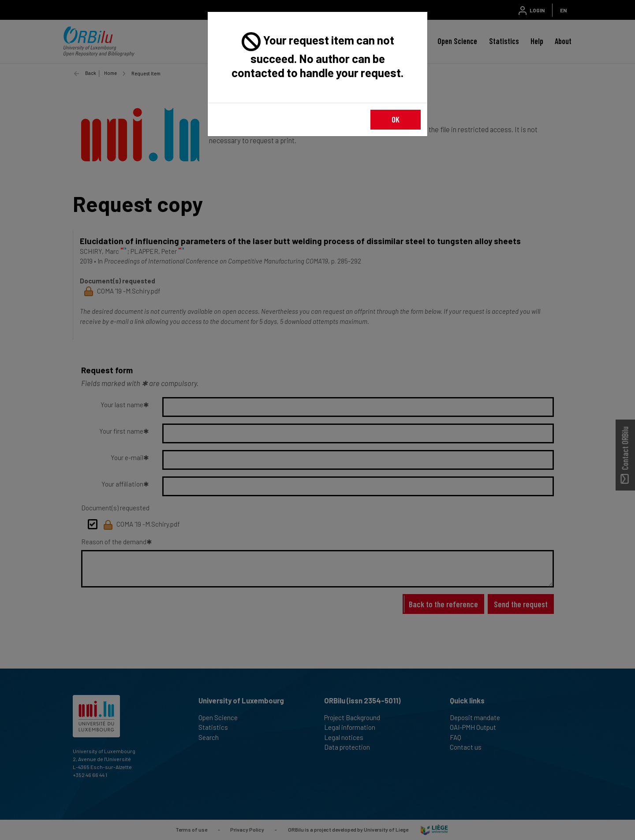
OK (396, 119)
